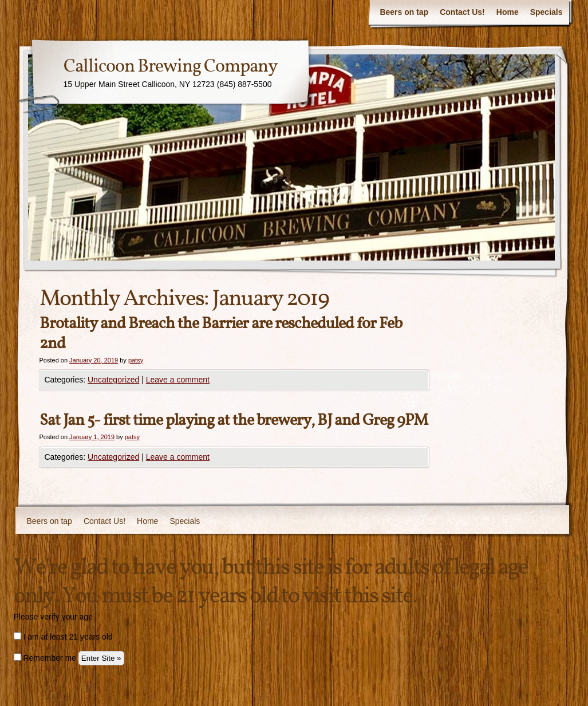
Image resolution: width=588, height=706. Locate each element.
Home (508, 12)
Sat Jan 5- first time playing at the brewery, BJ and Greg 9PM (234, 421)
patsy (136, 360)
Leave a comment (178, 380)
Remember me (45, 658)
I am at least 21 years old (63, 637)
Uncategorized (113, 380)
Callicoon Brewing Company (171, 67)
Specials (546, 12)
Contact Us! (462, 12)
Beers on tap (404, 12)
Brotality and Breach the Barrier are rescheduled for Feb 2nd (221, 334)
